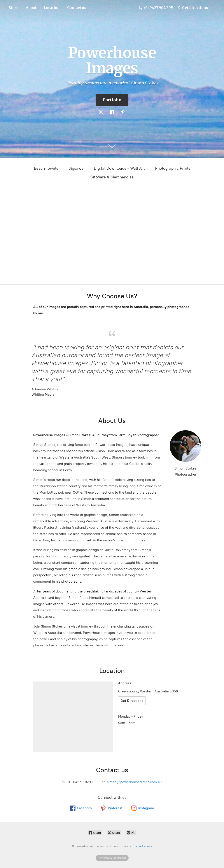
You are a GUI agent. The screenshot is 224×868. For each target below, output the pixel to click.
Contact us (77, 8)
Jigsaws (76, 168)
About (31, 8)
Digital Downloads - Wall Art (119, 168)
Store (14, 8)
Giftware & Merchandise (112, 177)
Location (52, 8)
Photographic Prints (173, 168)
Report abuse (143, 846)
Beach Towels (46, 168)
